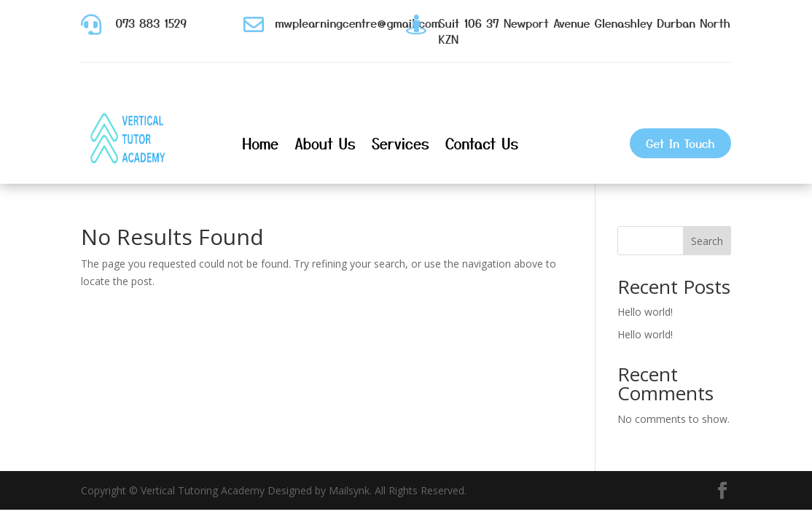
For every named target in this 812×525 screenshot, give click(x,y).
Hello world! (645, 312)
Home (260, 143)
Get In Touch (680, 143)
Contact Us (482, 143)
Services (401, 143)
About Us (325, 143)
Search (707, 241)
